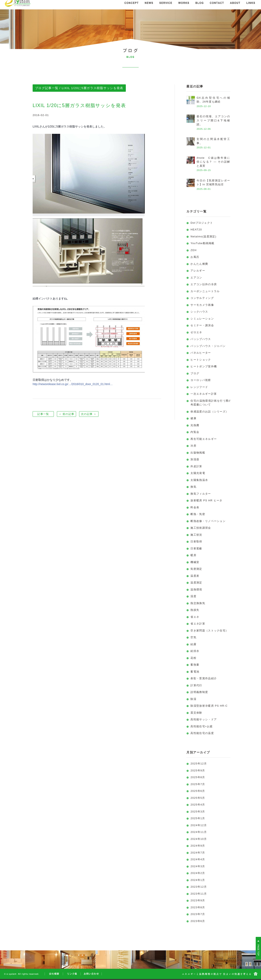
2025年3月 (198, 812)
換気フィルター (201, 494)
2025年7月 (198, 784)
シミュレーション (202, 319)
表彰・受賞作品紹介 (204, 678)
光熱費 (195, 425)
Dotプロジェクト (202, 223)
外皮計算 (196, 466)
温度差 (195, 576)
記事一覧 (43, 414)
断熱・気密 (198, 514)
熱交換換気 (198, 603)
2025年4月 (198, 805)
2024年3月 (198, 866)
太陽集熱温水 (199, 480)
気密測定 (196, 569)
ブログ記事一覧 (47, 88)
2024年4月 (198, 859)
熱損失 (195, 610)
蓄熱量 (195, 665)
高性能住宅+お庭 (202, 726)
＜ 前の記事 (66, 414)
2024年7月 (198, 853)
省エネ (195, 617)
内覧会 (195, 432)
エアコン (196, 278)
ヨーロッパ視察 (201, 380)
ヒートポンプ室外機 (204, 366)
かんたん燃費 (199, 264)
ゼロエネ (196, 332)
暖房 (193, 555)
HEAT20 (196, 230)
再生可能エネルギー (204, 439)
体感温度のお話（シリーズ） (209, 412)
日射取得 (196, 541)
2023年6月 (198, 921)
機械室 (195, 562)
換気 (193, 487)
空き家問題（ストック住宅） (209, 631)
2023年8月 (198, 907)
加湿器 (195, 459)
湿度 (193, 596)
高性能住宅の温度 (202, 733)
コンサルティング (202, 298)
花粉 (193, 658)
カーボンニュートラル (205, 291)
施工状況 (196, 535)
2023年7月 (198, 914)
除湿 (193, 699)
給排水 (195, 651)
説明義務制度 (199, 692)
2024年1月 (198, 880)
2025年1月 (198, 818)
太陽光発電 (198, 473)
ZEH (194, 250)
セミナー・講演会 (202, 325)
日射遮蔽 (196, 548)
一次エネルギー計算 (204, 394)
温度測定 (196, 583)
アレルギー (198, 271)
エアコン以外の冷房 (204, 284)
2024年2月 (198, 873)
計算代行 (196, 685)
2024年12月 (199, 825)
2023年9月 (198, 900)
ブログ (195, 373)
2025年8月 (198, 777)
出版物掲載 (198, 453)
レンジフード (199, 387)
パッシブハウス (201, 339)
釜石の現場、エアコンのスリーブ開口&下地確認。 (213, 120)
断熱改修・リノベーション (208, 521)
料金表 (195, 507)
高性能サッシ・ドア (204, 719)
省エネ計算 (198, 624)
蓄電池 (195, 672)
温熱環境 (196, 589)
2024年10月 (199, 839)
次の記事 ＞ (89, 414)
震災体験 (196, 713)
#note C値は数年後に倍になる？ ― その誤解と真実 (213, 162)
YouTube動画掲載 (202, 243)
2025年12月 (199, 764)
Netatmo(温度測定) (203, 236)
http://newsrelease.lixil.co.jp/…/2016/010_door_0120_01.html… (73, 384)
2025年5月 (198, 798)
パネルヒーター (201, 353)
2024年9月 (198, 846)
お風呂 (195, 257)
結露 (193, 644)
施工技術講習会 (201, 528)
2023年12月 (199, 887)
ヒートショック (201, 360)
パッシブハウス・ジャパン (208, 346)
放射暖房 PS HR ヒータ (206, 500)
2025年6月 (198, 791)
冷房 (193, 446)
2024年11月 (199, 832)
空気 (193, 637)
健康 (193, 418)
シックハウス (199, 312)
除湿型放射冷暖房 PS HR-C (209, 706)
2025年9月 (198, 770)
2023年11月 (199, 894)
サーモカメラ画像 (202, 305)
